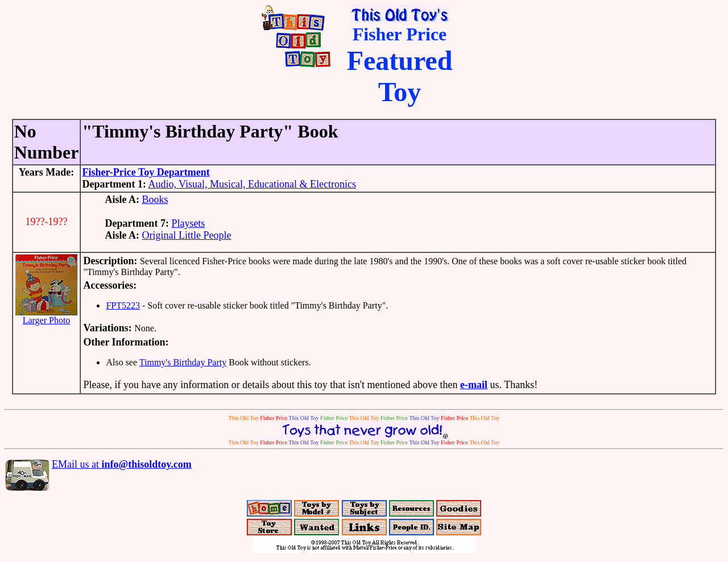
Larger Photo (46, 316)
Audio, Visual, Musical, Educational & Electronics (252, 184)
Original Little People (186, 235)
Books (155, 199)
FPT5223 (123, 305)
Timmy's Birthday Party (183, 362)
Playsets (188, 223)
